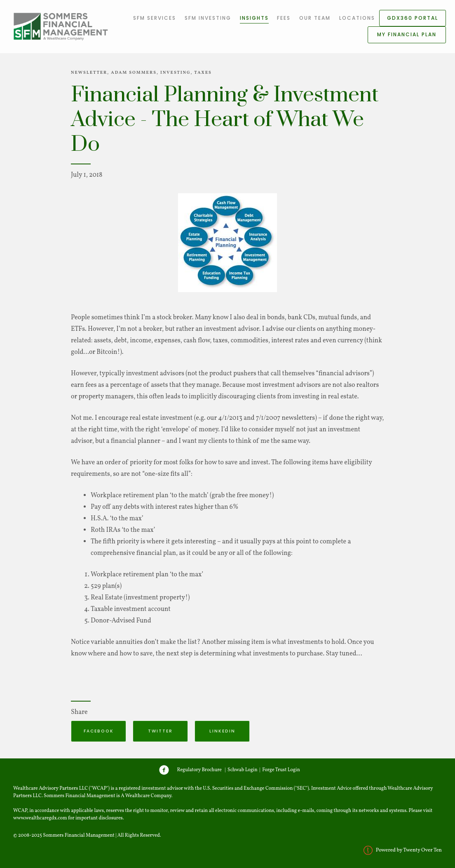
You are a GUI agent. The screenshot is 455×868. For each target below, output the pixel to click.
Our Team (315, 18)
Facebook (99, 731)
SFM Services (155, 18)
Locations (357, 18)
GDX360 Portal (413, 18)
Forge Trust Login (281, 770)
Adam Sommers (134, 73)
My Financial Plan (407, 34)
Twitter (160, 731)
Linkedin (222, 731)
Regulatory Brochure (199, 770)
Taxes (203, 73)
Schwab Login (243, 770)
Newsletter (89, 73)
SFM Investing (208, 18)
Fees (284, 18)
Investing (176, 73)
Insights (254, 18)
